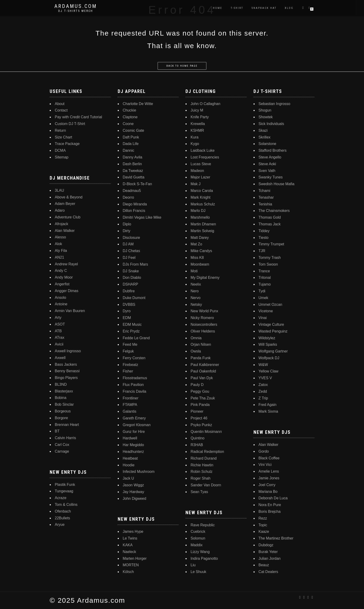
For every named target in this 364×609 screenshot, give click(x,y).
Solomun (198, 538)
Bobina (61, 398)
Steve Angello (270, 157)
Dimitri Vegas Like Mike (142, 217)
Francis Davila (135, 391)
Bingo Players (66, 378)
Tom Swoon (268, 264)
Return (60, 130)
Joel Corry (267, 485)
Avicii (59, 344)
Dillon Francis (134, 211)
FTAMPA (130, 405)
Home (218, 8)
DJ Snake (131, 271)
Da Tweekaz (133, 171)
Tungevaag (64, 491)
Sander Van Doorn (206, 485)
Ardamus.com (76, 6)
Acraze (61, 498)
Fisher (128, 371)
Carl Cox (62, 445)
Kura (195, 137)
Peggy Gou (200, 391)
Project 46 (199, 418)
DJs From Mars (135, 264)
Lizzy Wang (200, 552)
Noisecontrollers (204, 324)
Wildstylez (267, 338)
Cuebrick (198, 532)
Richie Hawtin (202, 465)
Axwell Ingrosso (68, 351)
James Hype (133, 532)
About (60, 104)
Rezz (263, 518)
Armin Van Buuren (70, 311)
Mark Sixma (268, 411)
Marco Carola (202, 191)
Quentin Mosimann (206, 432)
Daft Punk (131, 137)
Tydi (262, 291)
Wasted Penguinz (273, 331)
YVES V (265, 378)
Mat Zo (196, 244)
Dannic (129, 150)
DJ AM (128, 244)
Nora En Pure (270, 505)
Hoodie (129, 465)
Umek (263, 298)
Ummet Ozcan (270, 304)
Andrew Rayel (66, 264)
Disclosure (132, 238)
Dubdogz (266, 545)
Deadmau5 (132, 191)
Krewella (198, 124)
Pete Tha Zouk (203, 398)
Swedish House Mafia (277, 184)
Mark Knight (200, 197)
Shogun (265, 110)
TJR (262, 251)
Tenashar (266, 197)
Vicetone (266, 311)
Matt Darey (200, 238)
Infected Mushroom (139, 472)
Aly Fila (61, 251)
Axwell (60, 358)
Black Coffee (269, 458)
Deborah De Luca (273, 498)
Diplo (127, 224)
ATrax (60, 337)
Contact (61, 110)
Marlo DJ (198, 211)
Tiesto (264, 238)
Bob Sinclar (64, 404)
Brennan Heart (67, 425)
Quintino (198, 438)
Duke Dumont (134, 298)
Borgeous (63, 411)
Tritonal (265, 278)
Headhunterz (133, 452)
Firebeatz (131, 365)
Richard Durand (204, 458)
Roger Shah (200, 478)
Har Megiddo (133, 445)
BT (57, 431)
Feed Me (130, 344)
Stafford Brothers (273, 150)
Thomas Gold (270, 217)
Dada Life (131, 144)
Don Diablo (132, 278)
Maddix (197, 545)
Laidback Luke (203, 150)
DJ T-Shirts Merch (76, 11)
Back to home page (182, 66)
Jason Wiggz (133, 485)
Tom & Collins (66, 505)
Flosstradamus (135, 378)
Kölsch (128, 572)
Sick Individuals (271, 124)
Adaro (60, 210)
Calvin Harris (65, 438)
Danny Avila (133, 157)
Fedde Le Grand (136, 338)
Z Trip (263, 398)
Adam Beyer (65, 204)
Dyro (127, 311)
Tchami (265, 191)
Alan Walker (65, 231)
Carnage (62, 451)
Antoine (61, 304)
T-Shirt (237, 8)
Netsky (196, 304)
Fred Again (268, 405)
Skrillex (265, 137)
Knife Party (200, 117)
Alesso (60, 237)
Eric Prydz (131, 331)
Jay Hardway (133, 492)
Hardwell (130, 438)
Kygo (195, 144)
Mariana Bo (268, 492)
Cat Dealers (268, 572)
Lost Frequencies (205, 157)
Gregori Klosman (137, 425)
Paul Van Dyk (202, 378)
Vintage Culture (271, 324)
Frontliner (131, 398)
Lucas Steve (201, 164)
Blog (289, 8)
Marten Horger (135, 558)
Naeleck (130, 552)
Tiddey (264, 231)
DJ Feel (129, 258)
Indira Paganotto (204, 558)
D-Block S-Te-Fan (137, 184)
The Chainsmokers (274, 211)
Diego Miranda (135, 204)
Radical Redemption (207, 452)
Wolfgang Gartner (273, 351)
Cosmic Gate (133, 130)
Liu (193, 565)
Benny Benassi (67, 371)
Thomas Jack (270, 224)
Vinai (263, 318)
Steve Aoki (267, 164)
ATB (58, 331)
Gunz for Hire (134, 432)
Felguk (128, 351)
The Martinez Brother (276, 538)
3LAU (59, 190)
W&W (263, 365)
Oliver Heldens (203, 331)
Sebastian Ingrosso (275, 104)
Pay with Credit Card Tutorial (78, 117)
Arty (58, 318)
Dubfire (129, 291)
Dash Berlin (132, 164)
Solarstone (268, 144)
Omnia (196, 338)
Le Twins (130, 538)
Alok (58, 244)
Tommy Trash (270, 258)
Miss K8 (197, 258)
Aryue (60, 525)
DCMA (60, 150)
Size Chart (63, 137)
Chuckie (130, 110)
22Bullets (62, 518)
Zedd (263, 391)
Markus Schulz (203, 204)
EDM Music (132, 324)
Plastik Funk (65, 485)
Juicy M (197, 110)
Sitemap (62, 157)
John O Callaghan (205, 104)
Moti (194, 271)
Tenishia (265, 204)
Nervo (196, 298)
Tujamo (265, 284)
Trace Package (67, 144)
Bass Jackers (66, 364)
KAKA (128, 545)
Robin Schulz (201, 472)
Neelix (196, 284)
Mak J (196, 184)
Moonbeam (200, 264)
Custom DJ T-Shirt (70, 124)
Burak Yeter (268, 552)
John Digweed (135, 499)
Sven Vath (267, 171)
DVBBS (129, 304)
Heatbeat (130, 458)
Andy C (61, 271)
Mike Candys (201, 251)
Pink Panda (200, 405)
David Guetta (134, 177)
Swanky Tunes (271, 177)
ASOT (60, 324)
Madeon (197, 171)
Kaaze (264, 532)
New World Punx (204, 311)
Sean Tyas (199, 492)
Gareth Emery (134, 418)
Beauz (264, 565)
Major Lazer (200, 177)
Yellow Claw (269, 371)
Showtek (266, 117)
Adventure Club (68, 217)
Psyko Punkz (201, 425)
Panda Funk (201, 358)
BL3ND (61, 384)
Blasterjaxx (64, 391)
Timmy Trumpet (271, 244)
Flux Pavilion (133, 385)
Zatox (263, 385)
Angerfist (62, 284)
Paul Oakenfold (203, 371)
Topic (263, 525)
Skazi (263, 130)
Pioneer (197, 411)
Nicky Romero (202, 318)
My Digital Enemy (205, 278)
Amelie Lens (269, 471)
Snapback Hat (264, 8)
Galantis (130, 411)
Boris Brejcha (270, 512)
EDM (127, 318)
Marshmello (200, 217)
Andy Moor (64, 277)
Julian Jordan (270, 558)
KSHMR (197, 130)
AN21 (59, 257)
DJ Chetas (132, 251)
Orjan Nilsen (201, 344)
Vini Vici (265, 465)
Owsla (196, 351)
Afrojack (62, 224)
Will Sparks (268, 344)
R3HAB (197, 445)
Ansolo (60, 298)
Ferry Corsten (134, 358)
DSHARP (131, 284)
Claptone (130, 117)
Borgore (61, 418)
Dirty (127, 231)
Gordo (264, 451)
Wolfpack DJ (269, 358)
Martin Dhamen (203, 224)
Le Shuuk (198, 572)
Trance (264, 271)
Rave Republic (203, 525)
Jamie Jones (269, 478)
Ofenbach (63, 511)
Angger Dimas (67, 291)
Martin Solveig (202, 231)
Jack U (128, 478)
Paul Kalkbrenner (205, 365)
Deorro (128, 197)
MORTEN (131, 565)
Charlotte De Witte (138, 104)
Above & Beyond (69, 197)
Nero (195, 291)
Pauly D (197, 385)
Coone (128, 124)
